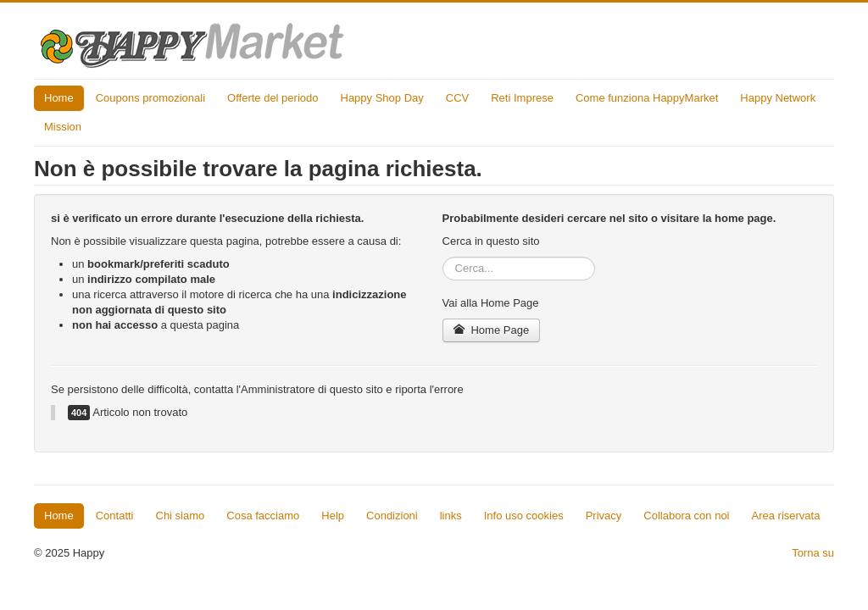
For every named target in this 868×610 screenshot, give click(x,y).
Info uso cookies (524, 516)
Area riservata (786, 516)
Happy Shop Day (382, 98)
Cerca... (443, 257)
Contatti (115, 516)
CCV (457, 98)
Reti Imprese (522, 98)
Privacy (604, 516)
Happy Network (778, 98)
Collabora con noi (686, 516)
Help (333, 516)
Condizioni (392, 516)
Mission (63, 127)
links (451, 516)
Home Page (492, 330)
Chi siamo (181, 516)
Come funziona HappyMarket (647, 98)
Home (59, 98)
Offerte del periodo (273, 98)
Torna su (813, 553)
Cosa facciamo (263, 516)
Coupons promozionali (150, 98)
